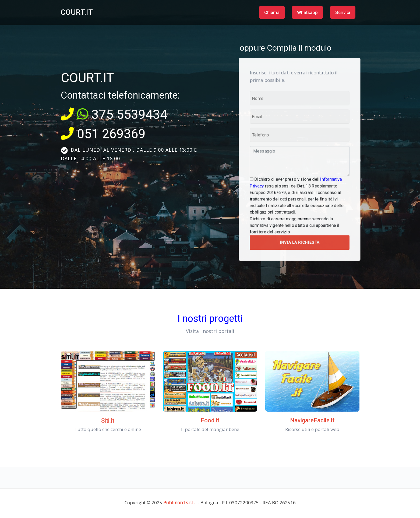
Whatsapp (307, 12)
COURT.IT (77, 12)
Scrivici (343, 12)
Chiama (272, 12)
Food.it (210, 420)
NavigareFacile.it (312, 420)
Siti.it (108, 421)
